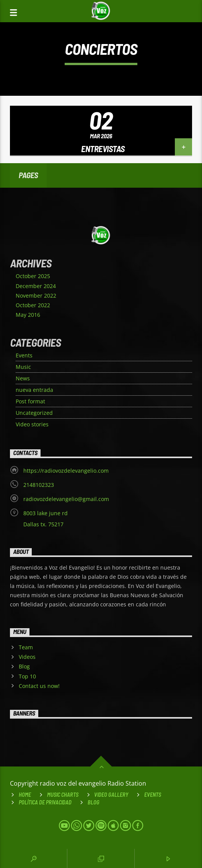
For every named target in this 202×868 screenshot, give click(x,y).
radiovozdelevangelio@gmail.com (66, 499)
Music (23, 367)
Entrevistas (103, 149)
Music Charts (63, 795)
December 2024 (36, 286)
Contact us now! (39, 686)
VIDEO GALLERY (111, 795)
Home (25, 795)
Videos (27, 657)
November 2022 (36, 296)
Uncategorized (34, 413)
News (23, 378)
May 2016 (28, 315)
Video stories (32, 424)
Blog (24, 666)
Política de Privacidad (45, 802)
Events (24, 355)
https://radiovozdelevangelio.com (66, 471)
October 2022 (33, 305)
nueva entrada (34, 390)
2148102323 (39, 485)
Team (26, 647)
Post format (30, 401)
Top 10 (27, 676)
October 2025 (33, 276)
